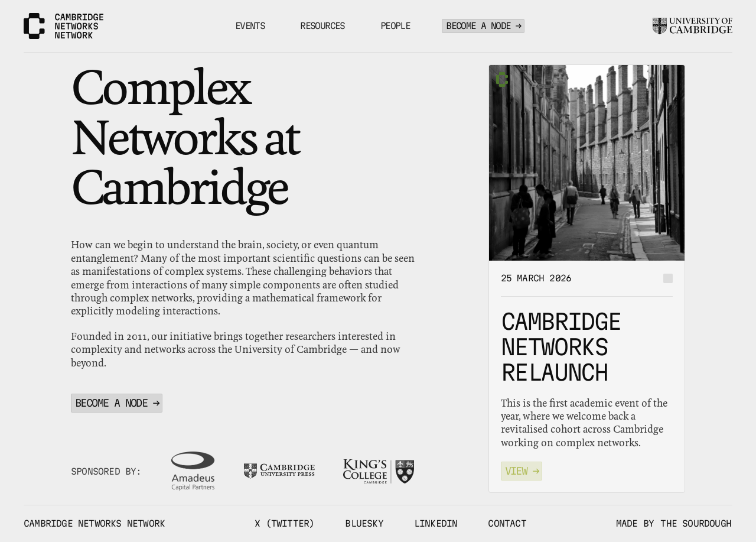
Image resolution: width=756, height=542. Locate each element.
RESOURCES (322, 26)
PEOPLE (395, 26)
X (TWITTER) (284, 523)
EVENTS (250, 26)
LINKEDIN (436, 523)
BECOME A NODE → (483, 26)
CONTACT (507, 523)
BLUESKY (364, 523)
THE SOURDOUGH (696, 523)
